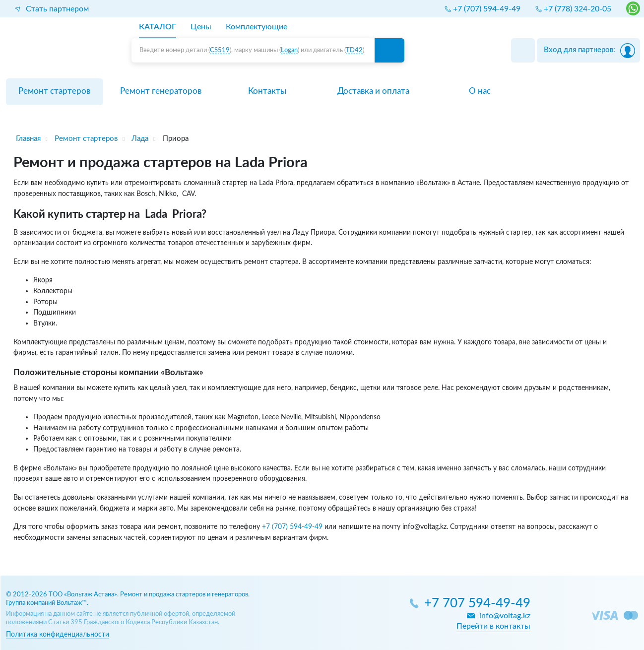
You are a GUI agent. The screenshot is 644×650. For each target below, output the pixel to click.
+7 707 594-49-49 (477, 604)
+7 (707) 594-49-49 (292, 527)
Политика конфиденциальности (58, 634)
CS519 (220, 50)
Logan (289, 50)
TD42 (354, 50)
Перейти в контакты (493, 626)
